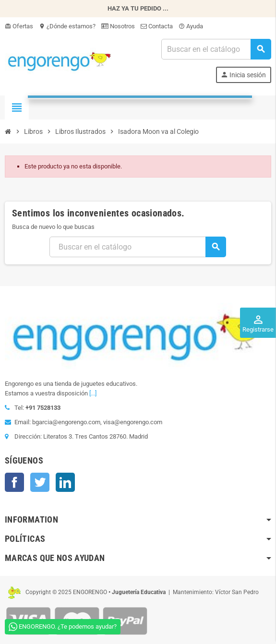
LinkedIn (65, 482)
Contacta (157, 26)
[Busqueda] (216, 49)
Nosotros (118, 26)
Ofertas (19, 26)
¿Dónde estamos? (67, 26)
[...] (93, 393)
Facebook (14, 482)
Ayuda (191, 26)
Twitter (40, 482)
